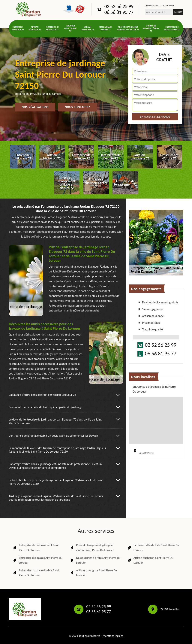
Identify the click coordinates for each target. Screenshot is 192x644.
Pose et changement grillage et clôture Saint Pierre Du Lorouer (92, 548)
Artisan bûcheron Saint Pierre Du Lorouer (150, 560)
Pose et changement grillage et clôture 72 (128, 28)
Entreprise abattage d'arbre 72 (151, 29)
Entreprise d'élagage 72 (18, 28)
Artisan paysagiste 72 (87, 28)
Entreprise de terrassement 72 (172, 28)
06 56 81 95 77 (119, 12)
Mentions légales (113, 636)
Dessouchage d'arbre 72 (105, 28)
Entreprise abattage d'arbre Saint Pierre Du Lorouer (36, 573)
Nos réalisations (35, 107)
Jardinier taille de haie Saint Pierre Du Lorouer (153, 548)
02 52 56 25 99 (119, 6)
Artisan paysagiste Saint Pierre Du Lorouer (93, 573)
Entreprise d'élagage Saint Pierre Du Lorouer (37, 560)
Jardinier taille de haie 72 (70, 29)
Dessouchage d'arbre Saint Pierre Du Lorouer (95, 560)
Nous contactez (78, 107)
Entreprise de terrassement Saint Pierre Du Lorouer (36, 548)
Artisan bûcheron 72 (35, 28)
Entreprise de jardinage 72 (52, 28)
